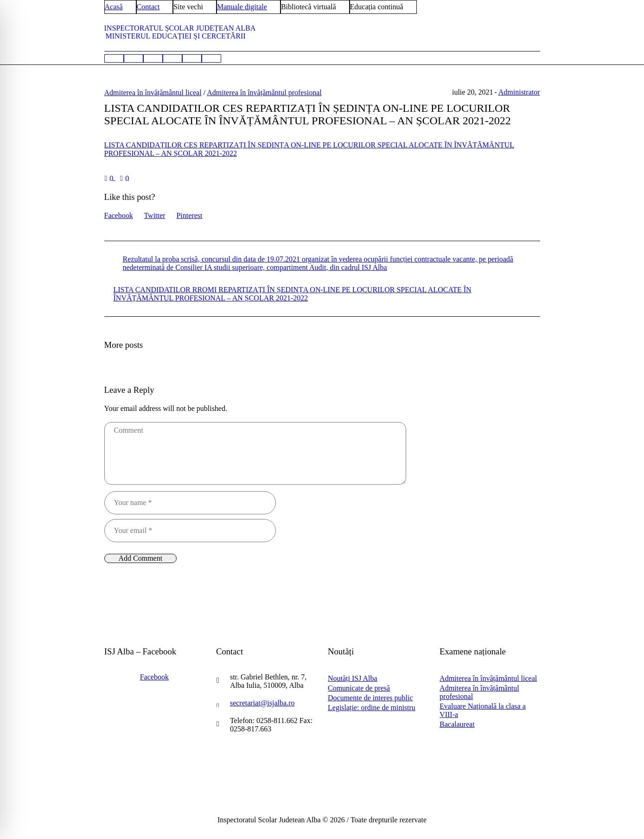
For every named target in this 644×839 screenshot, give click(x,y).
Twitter (154, 215)
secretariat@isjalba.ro (262, 703)
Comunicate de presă (359, 688)
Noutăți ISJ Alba (353, 678)
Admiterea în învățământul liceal (153, 93)
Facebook (119, 215)
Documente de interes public (370, 698)
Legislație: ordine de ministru (372, 708)
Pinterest (189, 215)
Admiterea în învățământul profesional (264, 93)
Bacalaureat (457, 724)
